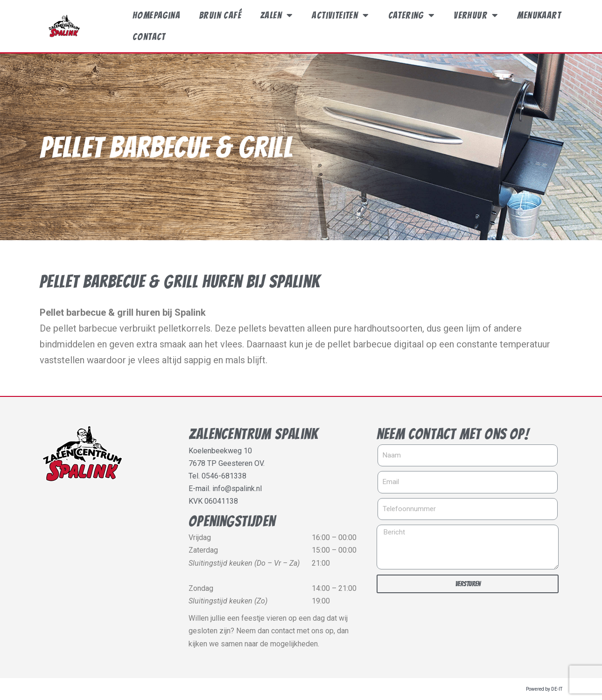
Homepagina (156, 15)
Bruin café (220, 15)
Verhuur (476, 15)
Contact (149, 37)
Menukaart (539, 15)
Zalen (276, 15)
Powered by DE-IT (544, 689)
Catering (412, 15)
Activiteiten (340, 15)
